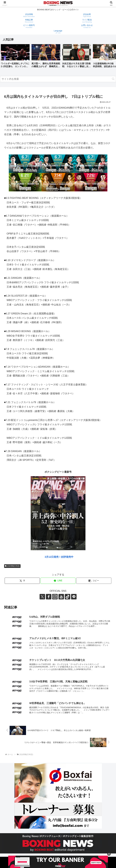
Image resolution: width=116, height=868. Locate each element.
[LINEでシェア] (58, 581)
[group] (15, 57)
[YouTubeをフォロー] (61, 597)
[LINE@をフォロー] (74, 597)
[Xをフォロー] (42, 597)
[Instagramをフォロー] (55, 597)
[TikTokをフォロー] (68, 597)
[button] (111, 57)
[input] (58, 79)
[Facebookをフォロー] (49, 597)
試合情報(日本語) (12, 566)
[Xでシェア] (22, 581)
